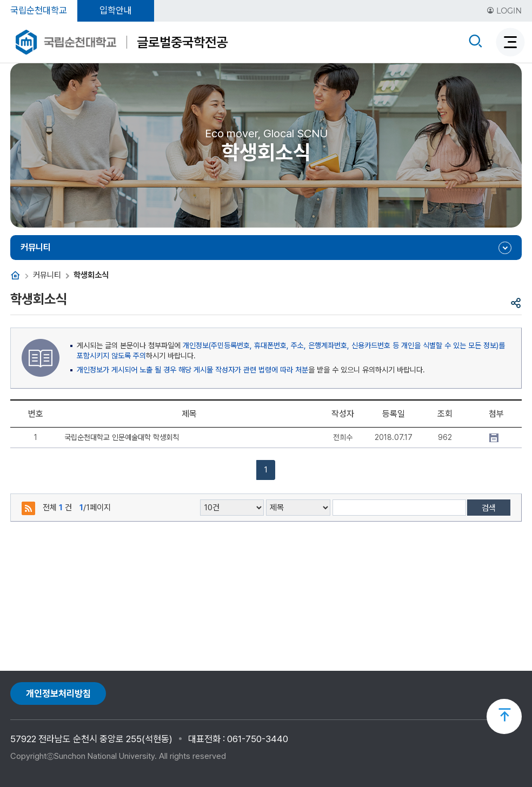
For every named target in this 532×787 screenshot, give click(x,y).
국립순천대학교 (39, 10)
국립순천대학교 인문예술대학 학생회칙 (122, 437)
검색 (489, 508)
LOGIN (504, 11)
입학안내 (116, 10)
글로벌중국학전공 (182, 42)
